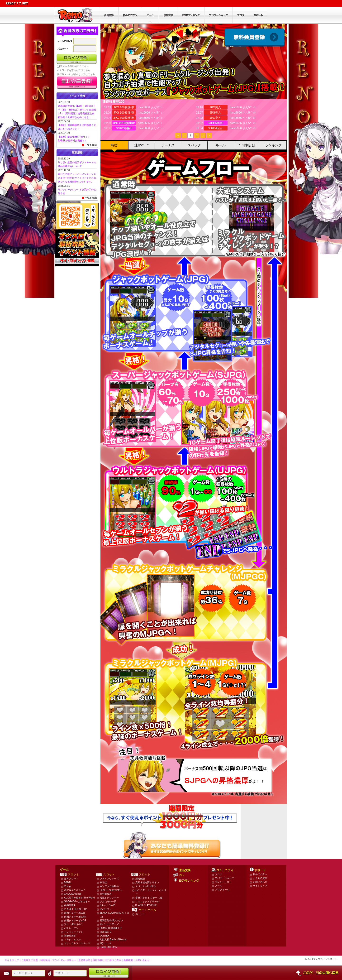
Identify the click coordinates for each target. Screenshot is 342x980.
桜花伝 (103, 882)
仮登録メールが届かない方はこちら (76, 74)
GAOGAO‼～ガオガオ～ (77, 901)
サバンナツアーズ (109, 924)
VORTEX (105, 936)
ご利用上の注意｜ (31, 960)
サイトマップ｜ (13, 960)
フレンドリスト (223, 882)
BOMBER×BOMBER (111, 928)
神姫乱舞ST (70, 936)
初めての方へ (260, 874)
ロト (182, 875)
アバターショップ (224, 878)
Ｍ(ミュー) (105, 943)
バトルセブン (71, 928)
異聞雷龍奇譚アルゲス (112, 920)
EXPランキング (189, 881)
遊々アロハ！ (71, 879)
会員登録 (254, 37)
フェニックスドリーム (147, 901)
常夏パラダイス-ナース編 (149, 898)
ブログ (218, 874)
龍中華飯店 (106, 894)
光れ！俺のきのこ (74, 924)
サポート (260, 870)
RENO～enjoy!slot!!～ (111, 890)
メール (218, 886)
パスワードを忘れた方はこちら (74, 70)
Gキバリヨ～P (107, 905)
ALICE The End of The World (79, 898)
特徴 (114, 145)
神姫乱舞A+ (70, 905)
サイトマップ (260, 886)
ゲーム (64, 870)
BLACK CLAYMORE (146, 905)
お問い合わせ (260, 882)
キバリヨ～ (106, 909)
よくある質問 (260, 878)
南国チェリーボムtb (75, 913)
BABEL (68, 882)
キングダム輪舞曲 (109, 886)
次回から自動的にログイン (75, 66)
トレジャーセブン (74, 932)
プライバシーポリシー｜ (65, 960)
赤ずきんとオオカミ (75, 890)
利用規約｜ (46, 960)
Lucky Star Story (108, 947)
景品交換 (185, 870)
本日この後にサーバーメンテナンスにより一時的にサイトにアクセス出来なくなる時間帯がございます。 (77, 178)
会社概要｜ (129, 960)
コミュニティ (225, 870)
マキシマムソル (72, 939)
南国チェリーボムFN (75, 917)
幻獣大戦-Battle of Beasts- (114, 939)
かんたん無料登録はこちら (170, 845)
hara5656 (144, 107)
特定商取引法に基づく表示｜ (108, 960)
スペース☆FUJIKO (146, 886)
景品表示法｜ (85, 960)
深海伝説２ (106, 932)
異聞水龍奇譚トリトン (147, 882)
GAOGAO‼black (73, 894)
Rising (67, 886)
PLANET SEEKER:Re (76, 909)
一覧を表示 (91, 145)
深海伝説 (140, 879)
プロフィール (222, 890)
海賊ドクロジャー (109, 898)
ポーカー (140, 914)
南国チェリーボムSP (75, 920)
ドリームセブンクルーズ (77, 943)
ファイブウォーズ (109, 879)
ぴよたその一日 (108, 901)
